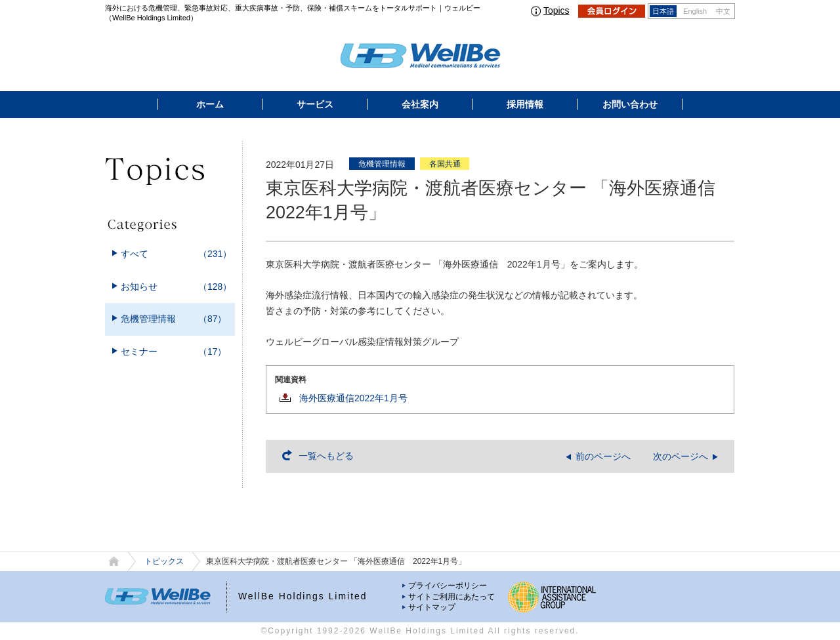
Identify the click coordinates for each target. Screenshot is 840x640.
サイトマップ (432, 607)
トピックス (164, 561)
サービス (315, 104)
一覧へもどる (326, 456)
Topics (556, 10)
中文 (723, 11)
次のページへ (681, 456)
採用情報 (525, 104)
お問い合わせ (630, 104)
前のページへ (603, 456)
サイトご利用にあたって (451, 597)
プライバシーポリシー (448, 586)
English (695, 11)
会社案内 (420, 104)
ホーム (210, 104)
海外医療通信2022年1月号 (353, 398)
